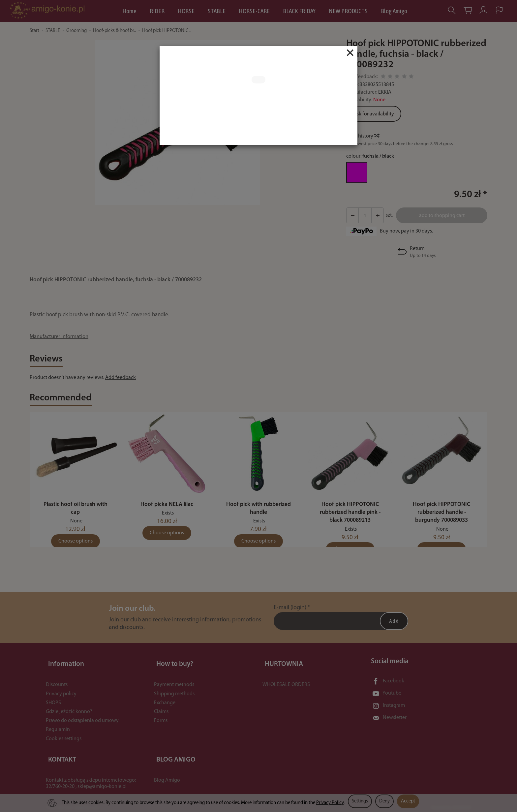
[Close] (350, 53)
